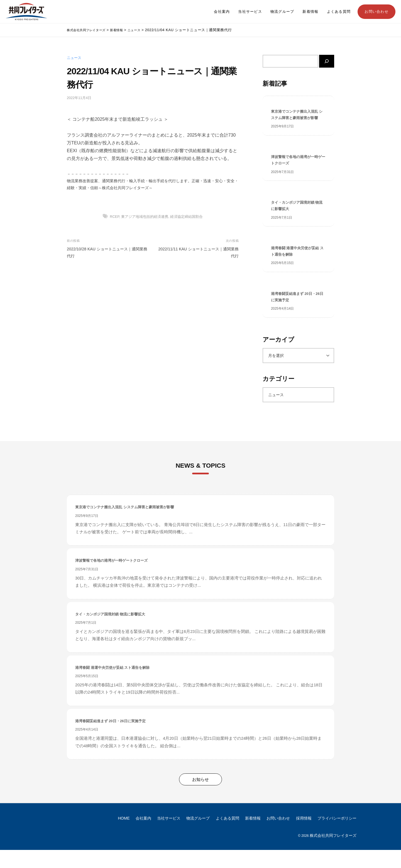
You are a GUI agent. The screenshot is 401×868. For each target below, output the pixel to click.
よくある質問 (339, 12)
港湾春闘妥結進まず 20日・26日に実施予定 (297, 313)
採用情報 (304, 836)
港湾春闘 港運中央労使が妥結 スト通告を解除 (297, 266)
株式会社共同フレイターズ (333, 854)
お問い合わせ (376, 12)
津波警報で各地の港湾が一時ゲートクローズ (298, 171)
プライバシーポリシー (337, 836)
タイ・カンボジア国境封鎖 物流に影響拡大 (296, 218)
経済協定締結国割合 (186, 217)
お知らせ (200, 797)
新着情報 (310, 12)
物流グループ (282, 12)
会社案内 (222, 12)
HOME (124, 836)
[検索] (327, 61)
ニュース (74, 58)
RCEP (115, 217)
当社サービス (250, 12)
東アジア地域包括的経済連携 (145, 217)
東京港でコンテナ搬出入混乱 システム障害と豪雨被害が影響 (298, 119)
